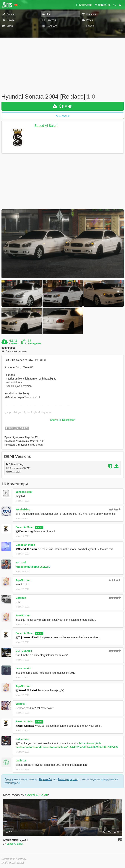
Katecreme (22, 739)
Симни (63, 106)
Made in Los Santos (13, 863)
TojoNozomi (23, 580)
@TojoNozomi (24, 637)
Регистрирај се (68, 779)
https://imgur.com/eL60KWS (33, 567)
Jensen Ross (24, 492)
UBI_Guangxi (24, 651)
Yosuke (20, 704)
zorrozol (21, 562)
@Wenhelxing (24, 531)
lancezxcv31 (23, 668)
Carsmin (21, 598)
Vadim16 (21, 761)
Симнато (14, 343)
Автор (39, 527)
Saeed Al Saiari (46, 126)
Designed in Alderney (14, 859)
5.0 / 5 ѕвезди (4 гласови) (14, 351)
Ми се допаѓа (34, 343)
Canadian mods (25, 545)
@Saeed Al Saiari (26, 549)
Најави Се (46, 779)
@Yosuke (21, 743)
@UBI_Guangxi (25, 726)
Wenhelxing (23, 509)
